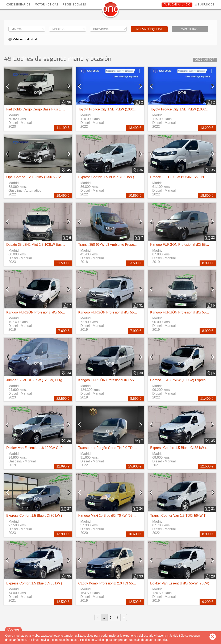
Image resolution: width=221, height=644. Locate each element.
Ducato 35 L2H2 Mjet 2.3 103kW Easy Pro (38, 245)
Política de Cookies (93, 640)
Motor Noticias (47, 5)
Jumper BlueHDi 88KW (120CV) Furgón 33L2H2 (42, 380)
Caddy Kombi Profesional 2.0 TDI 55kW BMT (112, 583)
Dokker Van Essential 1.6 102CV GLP (34, 448)
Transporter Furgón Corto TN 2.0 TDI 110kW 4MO (116, 448)
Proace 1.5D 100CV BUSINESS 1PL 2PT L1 (183, 177)
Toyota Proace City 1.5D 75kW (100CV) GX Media (116, 109)
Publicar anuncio (177, 5)
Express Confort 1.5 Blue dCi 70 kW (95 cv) (39, 516)
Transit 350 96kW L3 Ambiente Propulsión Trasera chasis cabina (126, 245)
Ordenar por (205, 60)
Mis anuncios (205, 5)
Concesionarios (18, 5)
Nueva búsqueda (149, 29)
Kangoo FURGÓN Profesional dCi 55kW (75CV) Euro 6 (48, 312)
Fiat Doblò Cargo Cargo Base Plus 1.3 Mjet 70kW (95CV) (49, 109)
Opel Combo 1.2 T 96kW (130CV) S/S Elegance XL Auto (48, 177)
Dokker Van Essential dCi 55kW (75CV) (180, 583)
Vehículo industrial (25, 39)
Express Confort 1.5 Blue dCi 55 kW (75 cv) (111, 177)
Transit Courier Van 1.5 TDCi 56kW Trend (181, 516)
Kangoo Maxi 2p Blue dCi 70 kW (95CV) (108, 516)
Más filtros (190, 29)
